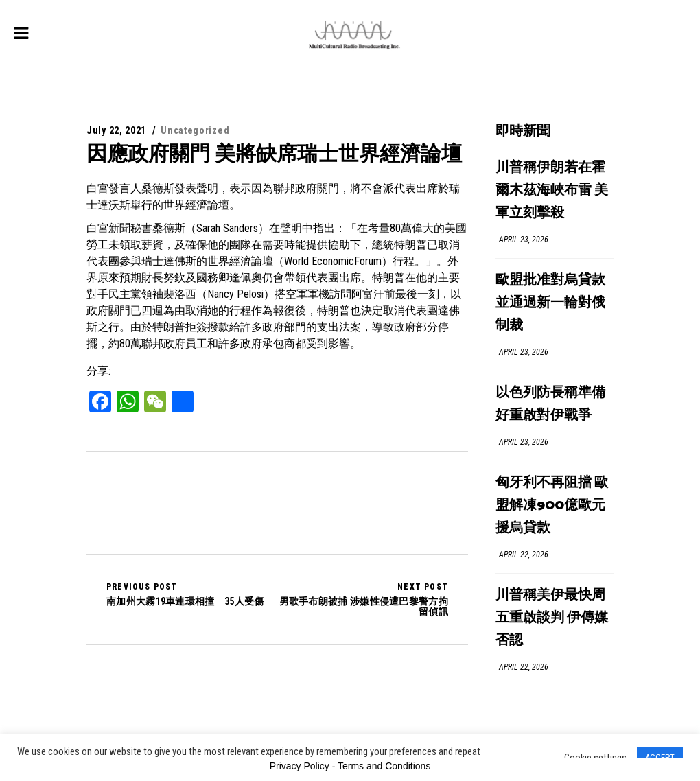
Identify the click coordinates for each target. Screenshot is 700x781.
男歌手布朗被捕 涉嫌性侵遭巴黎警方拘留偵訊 (363, 599)
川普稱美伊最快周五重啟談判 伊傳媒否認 (552, 618)
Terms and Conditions (384, 766)
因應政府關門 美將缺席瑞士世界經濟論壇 (274, 153)
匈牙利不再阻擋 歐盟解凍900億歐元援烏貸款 (552, 505)
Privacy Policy (300, 766)
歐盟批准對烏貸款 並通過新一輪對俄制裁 (550, 303)
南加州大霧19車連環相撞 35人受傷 (185, 594)
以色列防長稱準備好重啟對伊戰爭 (550, 404)
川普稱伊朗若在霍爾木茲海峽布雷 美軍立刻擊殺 (552, 190)
